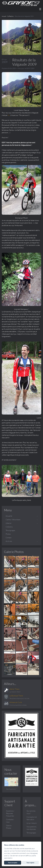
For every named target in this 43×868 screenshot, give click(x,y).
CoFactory (11, 16)
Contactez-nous (10, 821)
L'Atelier (9, 523)
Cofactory (9, 527)
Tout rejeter (30, 863)
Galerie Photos (14, 552)
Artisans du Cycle (16, 702)
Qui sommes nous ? (31, 812)
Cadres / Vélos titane (13, 520)
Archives (9, 541)
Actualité (9, 516)
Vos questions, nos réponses (32, 828)
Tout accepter (13, 863)
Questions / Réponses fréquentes (10, 813)
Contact (8, 538)
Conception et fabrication (32, 818)
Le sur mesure (32, 823)
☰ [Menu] (40, 9)
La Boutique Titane (16, 696)
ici (9, 115)
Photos (8, 534)
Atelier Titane (14, 689)
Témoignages (10, 530)
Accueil (4, 16)
